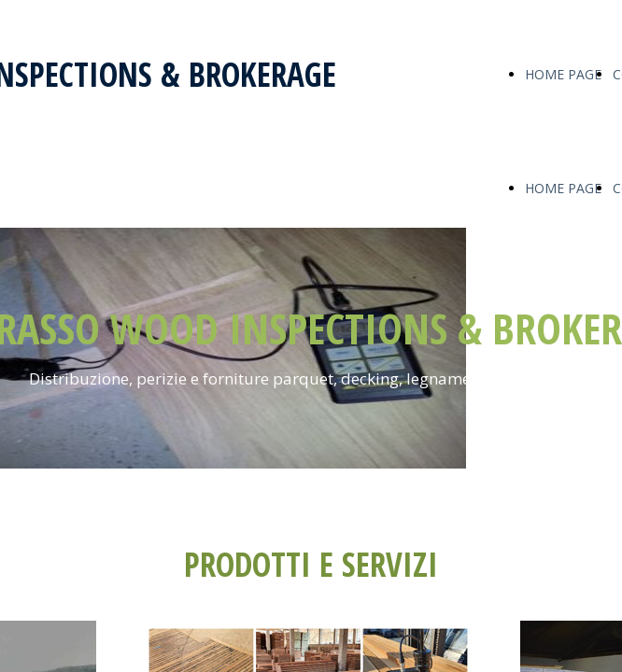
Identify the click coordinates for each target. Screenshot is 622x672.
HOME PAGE (563, 74)
